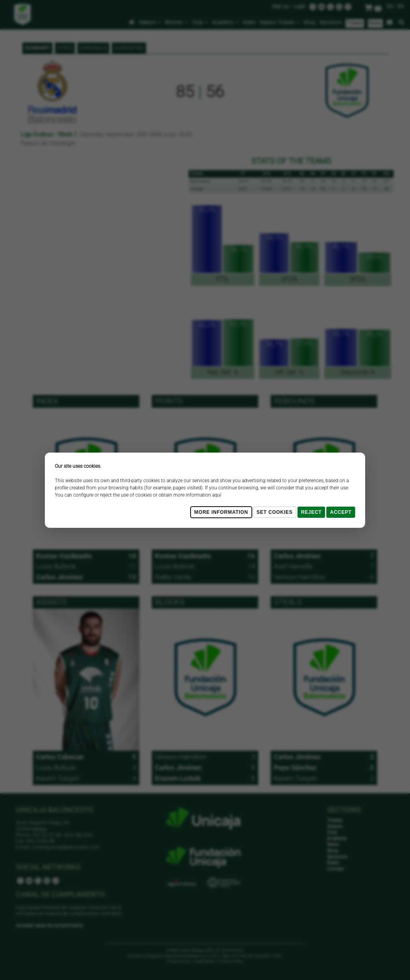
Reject (312, 512)
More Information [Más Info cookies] (221, 512)
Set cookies (275, 512)
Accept (341, 512)
